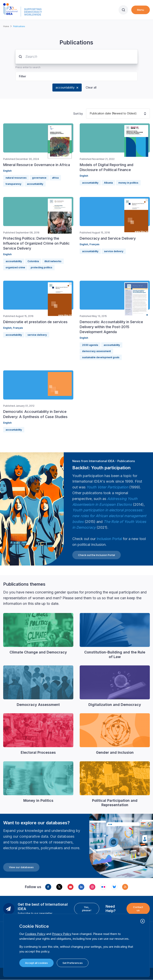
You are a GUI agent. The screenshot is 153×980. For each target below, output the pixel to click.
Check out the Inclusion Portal (97, 555)
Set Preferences (73, 963)
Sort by (78, 114)
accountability (65, 87)
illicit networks (53, 261)
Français (94, 244)
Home (6, 26)
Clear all (91, 87)
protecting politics (41, 267)
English (7, 171)
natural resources (16, 178)
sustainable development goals (101, 357)
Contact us (138, 909)
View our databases (21, 867)
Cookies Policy (35, 934)
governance (39, 178)
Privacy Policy (62, 934)
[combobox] (90, 114)
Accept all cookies (36, 963)
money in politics (128, 183)
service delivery (114, 251)
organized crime (15, 267)
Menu (141, 10)
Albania (108, 183)
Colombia (33, 261)
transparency (13, 184)
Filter (23, 76)
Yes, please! (87, 909)
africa (55, 178)
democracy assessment (96, 351)
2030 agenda (90, 345)
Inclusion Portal (109, 539)
